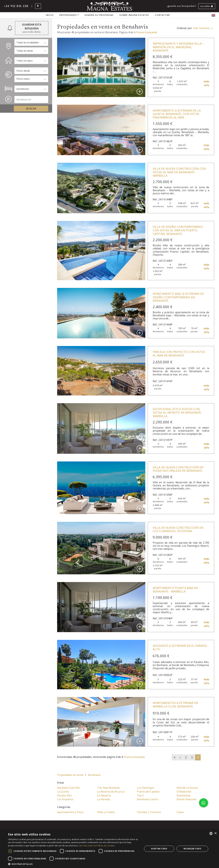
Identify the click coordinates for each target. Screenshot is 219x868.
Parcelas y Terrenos (149, 812)
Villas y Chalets (106, 812)
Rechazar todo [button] (192, 849)
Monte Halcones (187, 799)
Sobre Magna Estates (134, 15)
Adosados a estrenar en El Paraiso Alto (180, 647)
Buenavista (183, 795)
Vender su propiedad (99, 15)
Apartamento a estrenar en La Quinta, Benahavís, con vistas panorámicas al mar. (177, 114)
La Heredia (104, 799)
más (206, 83)
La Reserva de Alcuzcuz (111, 792)
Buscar (31, 109)
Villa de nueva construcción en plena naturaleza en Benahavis (178, 469)
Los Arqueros (65, 799)
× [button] (215, 833)
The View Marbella (108, 788)
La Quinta (63, 792)
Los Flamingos (146, 788)
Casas (180, 812)
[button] (204, 803)
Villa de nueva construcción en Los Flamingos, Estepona (178, 529)
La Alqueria (104, 795)
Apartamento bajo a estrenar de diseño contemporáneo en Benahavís (178, 297)
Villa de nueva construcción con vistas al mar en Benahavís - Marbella (179, 172)
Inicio (50, 15)
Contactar (162, 15)
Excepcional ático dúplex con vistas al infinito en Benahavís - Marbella (178, 412)
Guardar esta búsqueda (32, 28)
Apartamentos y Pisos (70, 812)
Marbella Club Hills (68, 788)
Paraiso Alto (64, 795)
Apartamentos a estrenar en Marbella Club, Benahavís (175, 705)
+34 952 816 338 (16, 6)
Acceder (207, 6)
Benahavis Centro (148, 799)
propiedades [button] (68, 15)
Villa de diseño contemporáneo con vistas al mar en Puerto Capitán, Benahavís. (178, 230)
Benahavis (94, 775)
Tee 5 (140, 795)
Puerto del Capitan (148, 792)
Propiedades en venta (70, 775)
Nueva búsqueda (147, 32)
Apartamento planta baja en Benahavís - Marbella (175, 590)
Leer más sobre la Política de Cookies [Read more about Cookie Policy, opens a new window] (97, 846)
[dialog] (109, 849)
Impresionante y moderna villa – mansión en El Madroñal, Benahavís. (178, 47)
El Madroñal (184, 792)
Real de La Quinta (187, 788)
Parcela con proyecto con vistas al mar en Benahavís (179, 354)
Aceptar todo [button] (159, 849)
